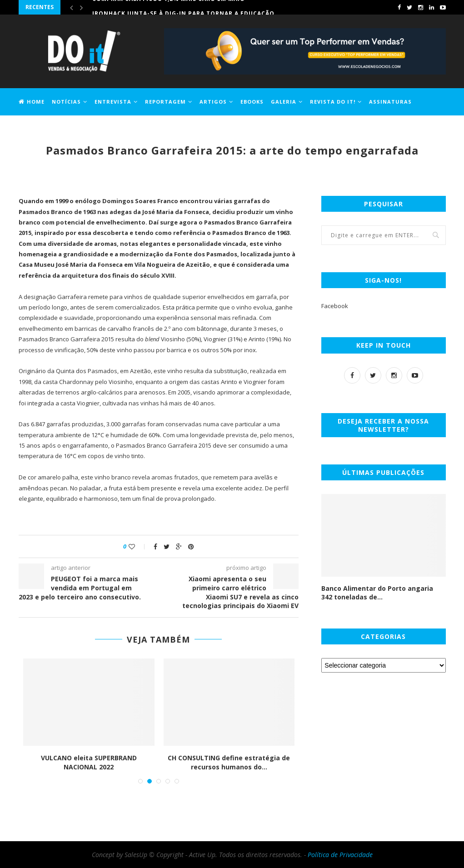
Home (32, 102)
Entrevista (113, 102)
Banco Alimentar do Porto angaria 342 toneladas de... (377, 593)
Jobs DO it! (36, 128)
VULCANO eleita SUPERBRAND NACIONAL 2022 (89, 762)
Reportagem (165, 102)
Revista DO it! (333, 102)
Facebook (335, 306)
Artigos (213, 102)
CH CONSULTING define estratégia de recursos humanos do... (229, 762)
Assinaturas (390, 102)
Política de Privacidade (340, 855)
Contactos (79, 128)
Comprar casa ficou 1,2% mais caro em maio (169, 7)
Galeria (284, 102)
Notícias (66, 102)
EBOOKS (252, 102)
